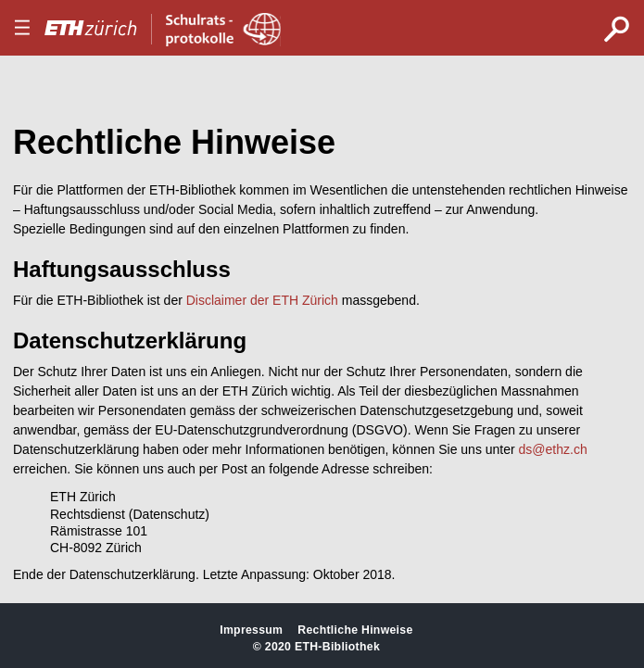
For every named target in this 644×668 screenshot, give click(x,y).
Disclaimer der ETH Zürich (262, 300)
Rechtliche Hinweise (355, 630)
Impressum (251, 630)
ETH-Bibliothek (337, 647)
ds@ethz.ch (553, 449)
